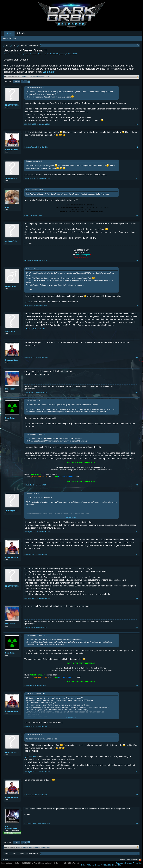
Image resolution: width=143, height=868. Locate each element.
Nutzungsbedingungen (124, 863)
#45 (137, 261)
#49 (137, 392)
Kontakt (123, 860)
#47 (137, 329)
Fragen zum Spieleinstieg (30, 54)
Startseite (134, 860)
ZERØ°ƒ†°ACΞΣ (12, 105)
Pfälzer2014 (10, 389)
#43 (137, 178)
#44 (137, 215)
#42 (137, 147)
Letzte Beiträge (10, 38)
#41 (137, 124)
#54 (137, 627)
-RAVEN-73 (10, 331)
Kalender (21, 33)
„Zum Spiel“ (49, 72)
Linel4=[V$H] (11, 286)
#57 (137, 772)
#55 (137, 685)
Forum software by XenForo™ (60, 863)
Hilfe (128, 860)
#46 (137, 306)
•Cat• (7, 207)
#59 (137, 824)
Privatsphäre (137, 863)
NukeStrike (10, 418)
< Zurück (17, 82)
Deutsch (5, 860)
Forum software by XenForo (21, 863)
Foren (9, 33)
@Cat (27, 302)
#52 (137, 555)
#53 (137, 598)
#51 (137, 532)
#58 (137, 795)
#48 (137, 357)
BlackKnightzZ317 (53, 54)
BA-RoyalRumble (11, 827)
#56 (137, 727)
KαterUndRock (12, 150)
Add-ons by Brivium (101, 865)
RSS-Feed (140, 860)
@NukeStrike (31, 757)
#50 (137, 485)
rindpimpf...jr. (11, 241)
